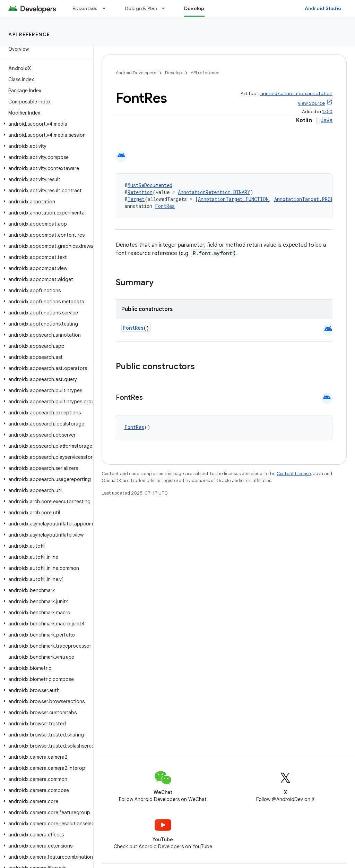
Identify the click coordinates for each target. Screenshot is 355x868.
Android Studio (323, 8)
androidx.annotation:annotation (296, 94)
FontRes (165, 206)
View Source (311, 103)
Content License (294, 474)
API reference (29, 34)
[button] (45, 124)
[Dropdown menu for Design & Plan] (166, 8)
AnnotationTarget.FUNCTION (233, 199)
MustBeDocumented (150, 185)
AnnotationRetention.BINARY (214, 192)
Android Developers (136, 73)
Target (136, 199)
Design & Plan (141, 8)
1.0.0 (327, 112)
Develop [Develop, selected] (194, 8)
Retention (140, 192)
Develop (173, 73)
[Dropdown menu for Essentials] (107, 8)
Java (327, 120)
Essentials (85, 8)
